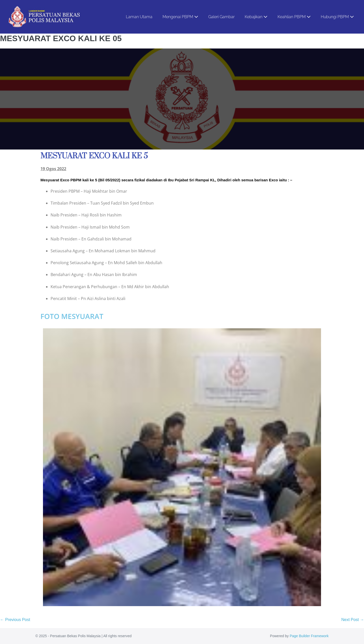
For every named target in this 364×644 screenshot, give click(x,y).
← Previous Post (15, 620)
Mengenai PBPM (180, 17)
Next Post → (353, 620)
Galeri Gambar (221, 17)
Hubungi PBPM (337, 17)
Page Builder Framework (309, 636)
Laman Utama (139, 17)
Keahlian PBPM (294, 17)
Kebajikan (256, 17)
